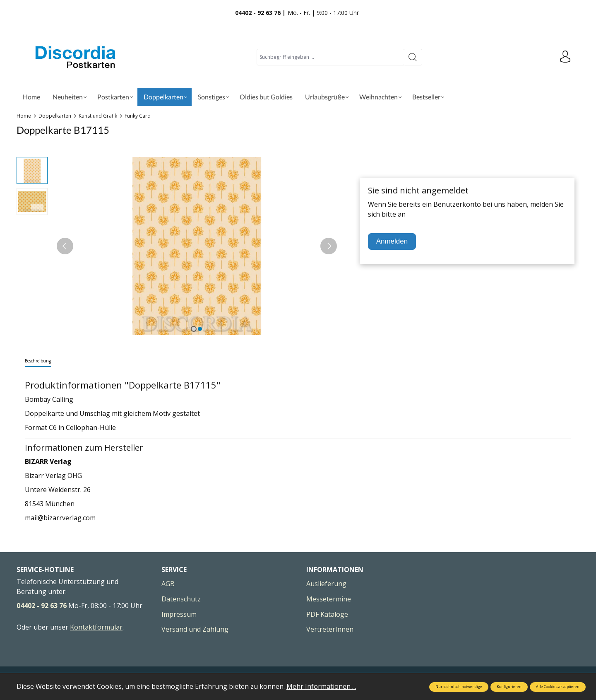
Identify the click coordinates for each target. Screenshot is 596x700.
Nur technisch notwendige (459, 687)
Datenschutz (181, 599)
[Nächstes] (329, 246)
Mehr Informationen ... (321, 686)
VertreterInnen (330, 629)
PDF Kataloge (327, 614)
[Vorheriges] (65, 246)
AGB (168, 584)
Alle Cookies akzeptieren (558, 687)
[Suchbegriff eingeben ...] (330, 57)
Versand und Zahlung (195, 629)
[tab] (38, 361)
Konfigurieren (509, 687)
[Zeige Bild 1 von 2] (194, 329)
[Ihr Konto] (565, 57)
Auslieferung (326, 584)
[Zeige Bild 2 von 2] (200, 329)
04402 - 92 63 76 (42, 606)
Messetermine (329, 599)
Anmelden (392, 241)
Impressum (179, 614)
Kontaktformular (96, 627)
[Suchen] (413, 57)
